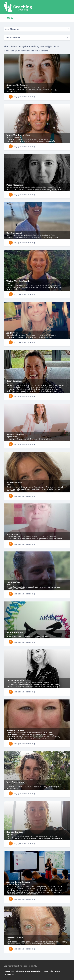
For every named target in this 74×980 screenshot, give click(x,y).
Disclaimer (55, 971)
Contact (9, 975)
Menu (8, 18)
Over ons (10, 971)
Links (45, 971)
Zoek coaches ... (14, 38)
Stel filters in (12, 29)
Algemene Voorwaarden (29, 971)
